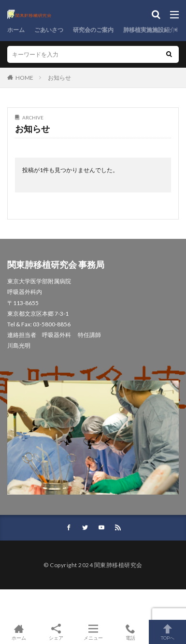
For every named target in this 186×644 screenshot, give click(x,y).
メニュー (93, 632)
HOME (24, 78)
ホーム (16, 30)
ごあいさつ (49, 30)
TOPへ (167, 632)
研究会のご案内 (93, 30)
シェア (56, 632)
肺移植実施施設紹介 (149, 30)
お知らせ (59, 78)
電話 (130, 632)
